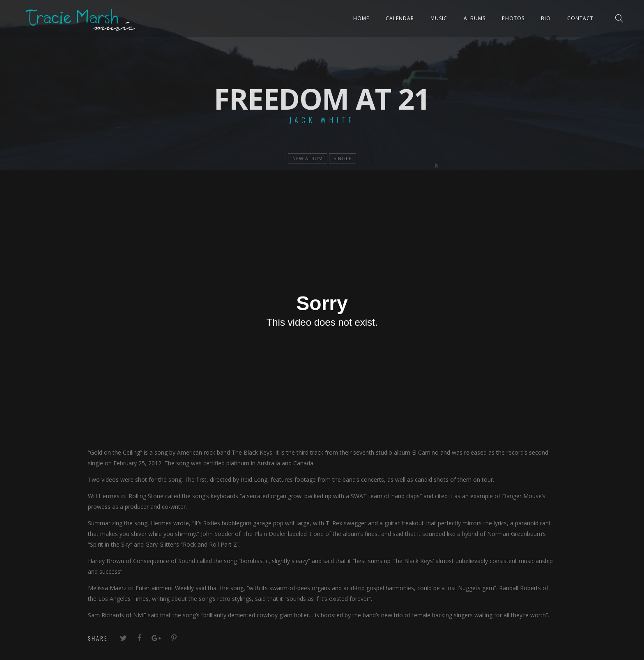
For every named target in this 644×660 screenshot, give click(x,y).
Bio (546, 18)
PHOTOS (513, 18)
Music (439, 18)
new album (308, 158)
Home (361, 18)
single (343, 158)
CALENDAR (400, 18)
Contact (580, 18)
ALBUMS (475, 18)
